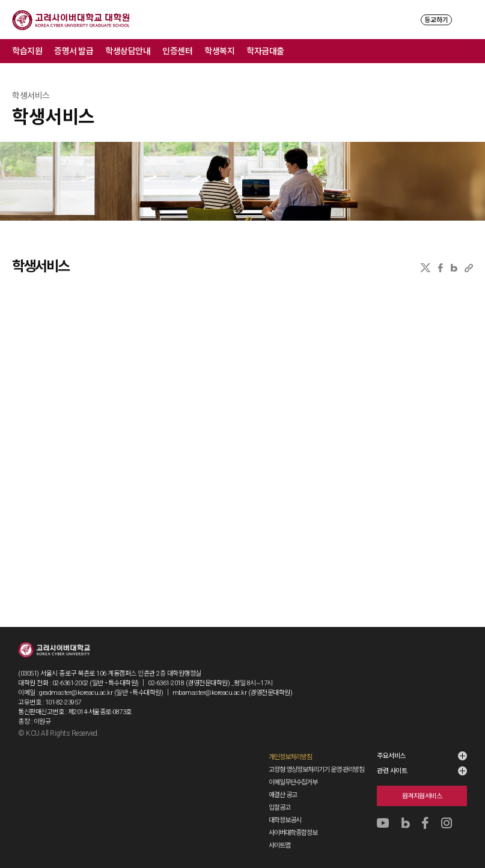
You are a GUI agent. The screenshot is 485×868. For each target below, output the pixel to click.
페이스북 (441, 268)
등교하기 (436, 20)
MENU (467, 20)
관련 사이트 (392, 771)
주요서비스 (391, 756)
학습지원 (27, 51)
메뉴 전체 (473, 51)
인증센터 (177, 51)
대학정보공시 (285, 820)
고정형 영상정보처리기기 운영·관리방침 (316, 770)
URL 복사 (469, 268)
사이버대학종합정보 (293, 833)
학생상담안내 (128, 51)
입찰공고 (279, 808)
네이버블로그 (454, 268)
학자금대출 (265, 51)
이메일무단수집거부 (293, 782)
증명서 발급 (74, 51)
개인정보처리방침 (290, 757)
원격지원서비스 (422, 796)
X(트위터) (425, 268)
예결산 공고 (283, 795)
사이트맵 (279, 845)
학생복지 (219, 51)
